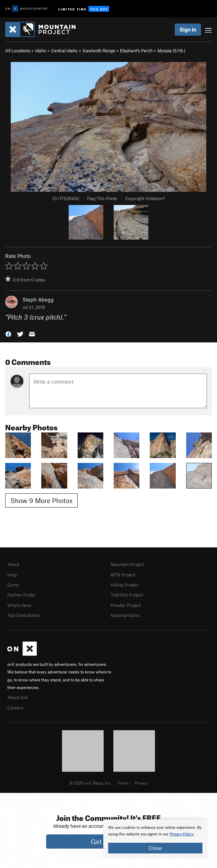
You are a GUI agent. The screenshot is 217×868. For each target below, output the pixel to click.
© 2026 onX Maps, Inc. (90, 783)
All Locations (18, 51)
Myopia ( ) (171, 51)
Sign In (188, 29)
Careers (15, 708)
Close (155, 848)
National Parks (125, 615)
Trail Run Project (127, 595)
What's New (19, 605)
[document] (155, 839)
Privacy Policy (181, 834)
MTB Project (123, 575)
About (13, 564)
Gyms (13, 585)
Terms (123, 783)
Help (12, 575)
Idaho (41, 51)
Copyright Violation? (145, 198)
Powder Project (126, 605)
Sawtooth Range (99, 51)
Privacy (141, 783)
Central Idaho (64, 51)
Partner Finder (21, 595)
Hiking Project (124, 585)
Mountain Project (127, 564)
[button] (8, 334)
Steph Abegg (38, 299)
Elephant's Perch (136, 51)
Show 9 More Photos (41, 500)
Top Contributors (24, 615)
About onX (18, 697)
